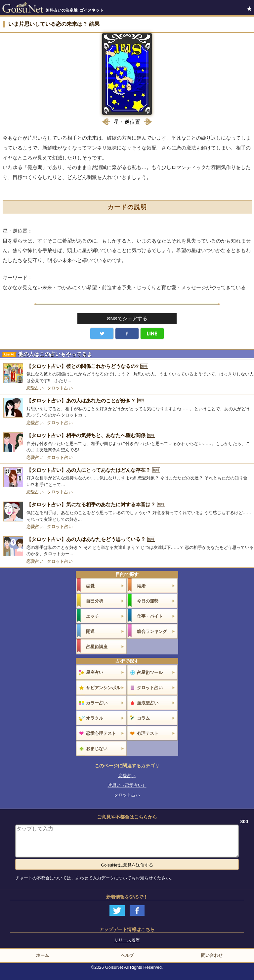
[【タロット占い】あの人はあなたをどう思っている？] (127, 547)
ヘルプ (127, 955)
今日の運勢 (148, 601)
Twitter (102, 334)
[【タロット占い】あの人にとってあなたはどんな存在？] (127, 478)
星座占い (95, 672)
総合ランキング (152, 631)
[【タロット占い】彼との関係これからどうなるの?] (127, 374)
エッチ (92, 616)
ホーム (42, 955)
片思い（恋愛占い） (127, 785)
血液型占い (148, 703)
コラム (143, 718)
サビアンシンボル (103, 688)
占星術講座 (97, 647)
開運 (90, 631)
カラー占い (97, 703)
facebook (127, 334)
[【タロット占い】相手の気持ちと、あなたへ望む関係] (127, 443)
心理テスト (148, 733)
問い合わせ (212, 955)
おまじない (97, 749)
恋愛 (90, 586)
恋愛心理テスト (101, 733)
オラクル (95, 718)
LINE (152, 334)
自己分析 (95, 601)
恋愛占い (35, 388)
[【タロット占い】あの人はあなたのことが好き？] (127, 408)
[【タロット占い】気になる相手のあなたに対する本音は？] (127, 512)
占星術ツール (150, 672)
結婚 (141, 586)
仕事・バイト (150, 616)
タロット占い (60, 388)
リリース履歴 (127, 940)
